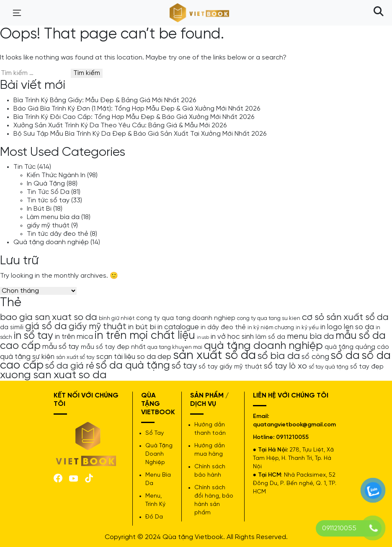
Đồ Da (154, 517)
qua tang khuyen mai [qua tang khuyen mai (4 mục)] (175, 347)
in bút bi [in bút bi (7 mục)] (142, 327)
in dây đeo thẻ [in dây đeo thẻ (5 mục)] (223, 328)
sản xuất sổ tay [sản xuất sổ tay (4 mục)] (75, 357)
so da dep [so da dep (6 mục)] (154, 357)
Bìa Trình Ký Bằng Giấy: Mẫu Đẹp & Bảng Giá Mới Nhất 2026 (105, 100)
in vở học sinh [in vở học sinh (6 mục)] (232, 337)
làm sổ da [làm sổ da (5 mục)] (270, 337)
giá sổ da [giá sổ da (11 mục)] (46, 327)
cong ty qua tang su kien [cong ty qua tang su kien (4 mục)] (269, 318)
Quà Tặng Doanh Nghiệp (159, 454)
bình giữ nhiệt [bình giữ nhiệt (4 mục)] (117, 318)
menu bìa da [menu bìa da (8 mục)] (310, 337)
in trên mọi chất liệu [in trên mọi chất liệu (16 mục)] (145, 336)
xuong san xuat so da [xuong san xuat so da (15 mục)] (53, 375)
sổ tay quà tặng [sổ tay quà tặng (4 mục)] (329, 367)
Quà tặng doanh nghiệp (51, 242)
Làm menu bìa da (53, 217)
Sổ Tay (155, 433)
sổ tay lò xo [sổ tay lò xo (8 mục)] (285, 366)
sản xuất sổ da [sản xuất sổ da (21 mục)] (214, 356)
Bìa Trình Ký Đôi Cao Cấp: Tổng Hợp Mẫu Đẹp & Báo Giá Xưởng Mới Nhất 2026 (134, 117)
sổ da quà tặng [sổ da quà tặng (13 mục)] (133, 366)
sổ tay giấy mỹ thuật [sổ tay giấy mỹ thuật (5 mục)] (230, 367)
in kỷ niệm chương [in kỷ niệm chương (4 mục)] (271, 328)
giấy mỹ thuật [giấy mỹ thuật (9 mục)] (98, 327)
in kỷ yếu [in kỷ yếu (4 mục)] (307, 328)
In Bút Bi (39, 209)
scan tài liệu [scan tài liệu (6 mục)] (116, 357)
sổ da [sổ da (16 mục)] (345, 356)
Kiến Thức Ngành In (56, 175)
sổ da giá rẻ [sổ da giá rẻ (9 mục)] (70, 366)
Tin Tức (24, 167)
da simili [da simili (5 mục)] (12, 328)
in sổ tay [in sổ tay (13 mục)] (34, 336)
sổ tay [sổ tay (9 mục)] (184, 366)
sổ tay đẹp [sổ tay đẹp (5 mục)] (367, 367)
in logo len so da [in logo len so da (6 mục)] (347, 327)
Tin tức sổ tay (48, 200)
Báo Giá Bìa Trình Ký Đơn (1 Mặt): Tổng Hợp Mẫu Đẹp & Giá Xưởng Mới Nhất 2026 (137, 109)
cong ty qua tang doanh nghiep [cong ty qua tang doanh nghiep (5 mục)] (186, 318)
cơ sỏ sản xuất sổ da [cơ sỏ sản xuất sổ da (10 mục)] (345, 317)
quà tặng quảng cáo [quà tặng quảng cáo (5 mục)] (357, 347)
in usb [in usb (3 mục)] (203, 338)
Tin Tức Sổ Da (48, 192)
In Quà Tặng (46, 184)
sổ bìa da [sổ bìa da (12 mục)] (279, 356)
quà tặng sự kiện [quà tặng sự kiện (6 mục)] (27, 357)
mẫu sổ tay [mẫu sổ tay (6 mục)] (61, 347)
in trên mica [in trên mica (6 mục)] (74, 337)
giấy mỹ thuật (48, 226)
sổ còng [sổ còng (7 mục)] (315, 357)
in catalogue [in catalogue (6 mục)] (178, 327)
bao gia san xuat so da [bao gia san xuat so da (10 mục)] (49, 317)
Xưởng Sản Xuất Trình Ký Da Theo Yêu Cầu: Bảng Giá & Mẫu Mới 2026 (120, 125)
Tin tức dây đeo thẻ (58, 234)
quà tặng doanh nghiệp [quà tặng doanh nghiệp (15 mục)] (263, 346)
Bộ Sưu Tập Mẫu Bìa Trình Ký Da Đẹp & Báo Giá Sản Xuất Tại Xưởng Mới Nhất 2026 (140, 134)
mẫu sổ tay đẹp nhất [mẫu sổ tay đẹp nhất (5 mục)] (113, 347)
